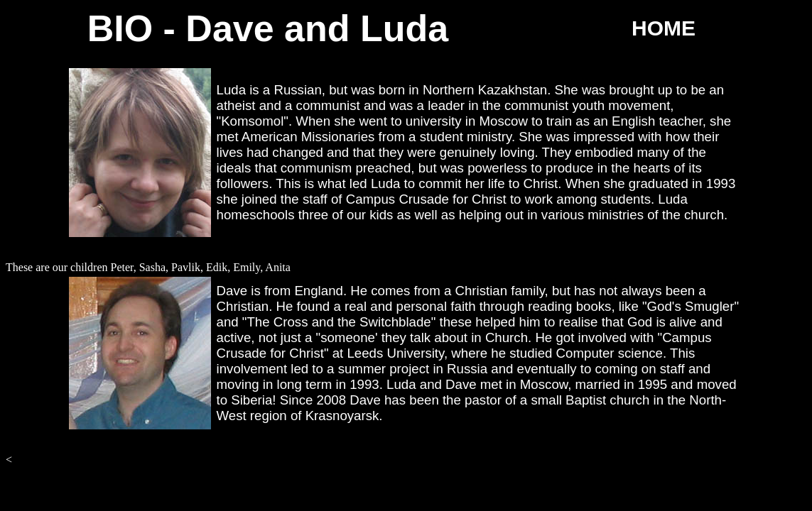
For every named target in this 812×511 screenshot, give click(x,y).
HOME (664, 28)
